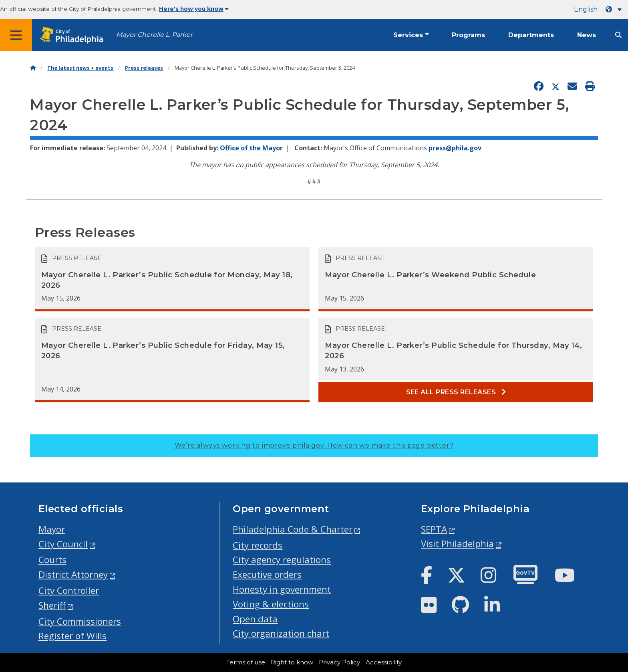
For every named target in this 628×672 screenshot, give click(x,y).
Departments (531, 35)
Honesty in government (282, 589)
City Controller (69, 590)
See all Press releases (456, 392)
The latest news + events (80, 68)
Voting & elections (271, 604)
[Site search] (618, 35)
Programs (468, 35)
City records (258, 545)
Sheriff (52, 605)
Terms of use (246, 662)
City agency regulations (282, 560)
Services (408, 35)
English (586, 9)
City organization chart (281, 633)
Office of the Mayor (251, 148)
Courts (52, 560)
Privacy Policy (339, 662)
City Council (63, 544)
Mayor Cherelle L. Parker (154, 35)
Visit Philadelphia (457, 544)
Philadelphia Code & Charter (293, 529)
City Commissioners (80, 621)
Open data (255, 619)
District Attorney (73, 574)
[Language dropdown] (615, 9)
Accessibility (384, 662)
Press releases (144, 68)
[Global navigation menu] (16, 35)
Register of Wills (72, 636)
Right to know (292, 662)
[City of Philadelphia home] (74, 35)
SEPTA (434, 529)
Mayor (52, 529)
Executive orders (267, 574)
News (587, 35)
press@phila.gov (455, 148)
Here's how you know (194, 9)
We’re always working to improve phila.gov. (314, 445)
